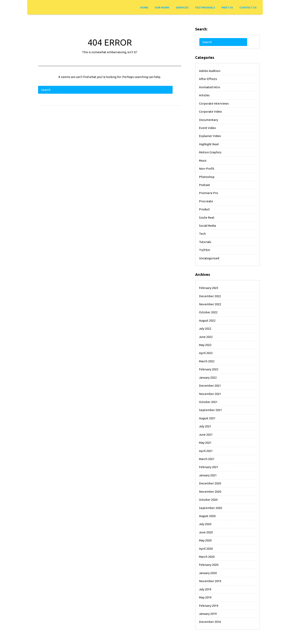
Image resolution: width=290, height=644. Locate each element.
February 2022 (209, 369)
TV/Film (205, 250)
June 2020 (206, 532)
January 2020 (208, 573)
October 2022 (208, 312)
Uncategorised (209, 258)
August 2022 (207, 320)
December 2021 (210, 386)
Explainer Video (210, 136)
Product (204, 209)
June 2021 (206, 435)
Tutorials (205, 242)
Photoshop (207, 177)
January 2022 (208, 378)
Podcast (205, 185)
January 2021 (208, 475)
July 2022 (205, 329)
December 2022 (210, 296)
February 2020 (209, 565)
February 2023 (209, 288)
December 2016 (210, 622)
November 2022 (210, 304)
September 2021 (210, 410)
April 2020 (206, 549)
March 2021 (207, 459)
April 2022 (206, 353)
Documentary (208, 120)
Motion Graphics (210, 152)
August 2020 (207, 516)
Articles (204, 95)
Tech (202, 234)
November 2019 (210, 581)
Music (203, 160)
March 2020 (207, 557)
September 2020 (210, 508)
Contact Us (248, 7)
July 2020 (205, 524)
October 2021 (208, 402)
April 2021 (206, 451)
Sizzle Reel (207, 218)
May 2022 (205, 345)
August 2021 (207, 418)
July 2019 (205, 589)
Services (182, 7)
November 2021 (210, 394)
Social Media (207, 226)
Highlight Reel (209, 144)
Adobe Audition (210, 71)
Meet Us (227, 7)
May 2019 (205, 597)
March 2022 (207, 361)
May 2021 (205, 443)
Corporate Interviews (214, 103)
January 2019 (208, 614)
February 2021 (209, 467)
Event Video (207, 128)
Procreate (206, 201)
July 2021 (205, 426)
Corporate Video (210, 112)
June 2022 (206, 337)
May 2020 (205, 540)
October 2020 (208, 500)
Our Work (162, 7)
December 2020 (210, 483)
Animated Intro (210, 87)
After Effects (208, 79)
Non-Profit (207, 169)
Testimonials (205, 7)
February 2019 (209, 606)
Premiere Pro (209, 193)
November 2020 (210, 492)
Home (144, 7)
